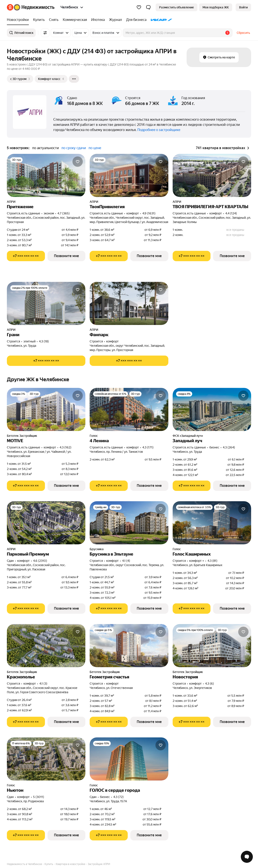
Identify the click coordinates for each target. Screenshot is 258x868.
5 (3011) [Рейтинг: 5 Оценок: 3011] (39, 797)
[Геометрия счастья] (129, 646)
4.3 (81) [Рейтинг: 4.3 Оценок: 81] (212, 561)
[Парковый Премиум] (46, 523)
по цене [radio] (95, 148)
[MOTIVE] (46, 409)
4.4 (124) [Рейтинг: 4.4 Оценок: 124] (231, 213)
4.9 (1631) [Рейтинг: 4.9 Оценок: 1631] (149, 213)
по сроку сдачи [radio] (74, 148)
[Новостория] (212, 646)
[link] (243, 7)
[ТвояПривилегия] (129, 175)
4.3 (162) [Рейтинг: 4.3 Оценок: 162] (65, 447)
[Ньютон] (46, 759)
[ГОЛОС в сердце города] (129, 759)
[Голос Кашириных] (212, 523)
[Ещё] (74, 79)
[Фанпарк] (129, 303)
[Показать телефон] (26, 256)
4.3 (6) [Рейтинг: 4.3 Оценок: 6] (210, 684)
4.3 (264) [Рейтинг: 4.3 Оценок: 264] (229, 447)
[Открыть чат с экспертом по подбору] (247, 857)
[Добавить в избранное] (78, 162)
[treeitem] (19, 20)
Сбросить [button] (243, 33)
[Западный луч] (212, 409)
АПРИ (11, 202)
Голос (94, 436)
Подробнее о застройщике (159, 130)
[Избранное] (139, 7)
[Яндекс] (10, 7)
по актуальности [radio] (46, 148)
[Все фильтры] (45, 33)
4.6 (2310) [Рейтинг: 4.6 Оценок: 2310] (40, 561)
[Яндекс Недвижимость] (34, 7)
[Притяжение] (46, 175)
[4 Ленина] (129, 409)
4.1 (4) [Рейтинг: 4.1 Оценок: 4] (126, 561)
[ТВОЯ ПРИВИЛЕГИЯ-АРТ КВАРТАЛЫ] (212, 175)
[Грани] (46, 303)
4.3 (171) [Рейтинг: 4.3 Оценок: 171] (148, 447)
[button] (148, 7)
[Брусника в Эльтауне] (129, 523)
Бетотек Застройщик (22, 436)
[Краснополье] (46, 646)
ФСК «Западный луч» (188, 436)
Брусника (97, 549)
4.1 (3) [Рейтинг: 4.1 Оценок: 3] (43, 684)
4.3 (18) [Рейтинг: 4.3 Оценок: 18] (44, 341)
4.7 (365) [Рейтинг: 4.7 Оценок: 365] (64, 213)
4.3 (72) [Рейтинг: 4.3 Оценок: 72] (118, 797)
